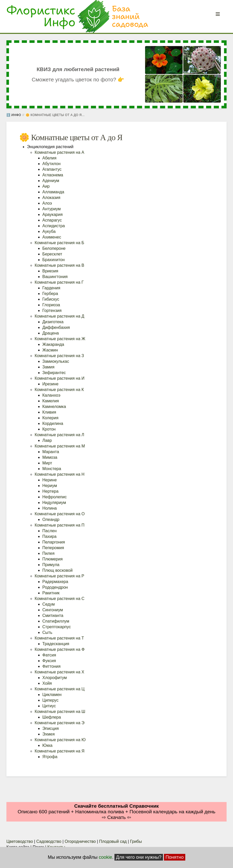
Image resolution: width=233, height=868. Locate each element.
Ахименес (52, 237)
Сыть (47, 632)
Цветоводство (20, 841)
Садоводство (49, 841)
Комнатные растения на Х (59, 672)
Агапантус (52, 169)
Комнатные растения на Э (60, 723)
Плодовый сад (113, 841)
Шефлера (52, 717)
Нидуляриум (54, 503)
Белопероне (54, 248)
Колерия (50, 418)
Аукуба (49, 231)
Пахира (49, 536)
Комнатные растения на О (60, 514)
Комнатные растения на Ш (60, 712)
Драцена (51, 333)
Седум (48, 604)
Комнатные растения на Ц (60, 689)
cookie (105, 857)
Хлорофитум (55, 678)
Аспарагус (52, 220)
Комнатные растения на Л (59, 435)
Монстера (52, 469)
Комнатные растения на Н (60, 474)
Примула (51, 565)
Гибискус (51, 299)
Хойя (47, 683)
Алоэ (47, 203)
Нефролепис (55, 497)
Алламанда (53, 192)
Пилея (48, 553)
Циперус (50, 700)
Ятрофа (50, 757)
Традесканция (56, 644)
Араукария (52, 214)
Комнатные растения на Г (59, 282)
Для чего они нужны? (139, 857)
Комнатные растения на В (59, 265)
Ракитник (51, 593)
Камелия (51, 401)
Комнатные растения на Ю (60, 740)
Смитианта (53, 616)
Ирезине (50, 384)
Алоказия (51, 198)
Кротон (49, 429)
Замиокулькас (56, 361)
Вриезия (50, 271)
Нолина (50, 508)
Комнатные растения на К (59, 390)
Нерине (50, 480)
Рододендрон (55, 587)
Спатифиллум (56, 621)
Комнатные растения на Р (59, 576)
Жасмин (50, 350)
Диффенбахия (56, 327)
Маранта (51, 452)
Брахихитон (54, 260)
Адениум (51, 181)
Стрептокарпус (57, 627)
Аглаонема (53, 175)
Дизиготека (53, 322)
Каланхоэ (51, 395)
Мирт (47, 463)
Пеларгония (54, 542)
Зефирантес (54, 373)
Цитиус (49, 706)
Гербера (50, 294)
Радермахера (55, 582)
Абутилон (51, 164)
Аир (46, 186)
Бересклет (52, 254)
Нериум (50, 486)
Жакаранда (53, 344)
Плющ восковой (57, 570)
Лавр (47, 440)
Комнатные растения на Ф (60, 649)
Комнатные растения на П (60, 525)
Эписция (51, 728)
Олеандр (51, 519)
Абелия (49, 158)
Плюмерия (52, 559)
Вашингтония (55, 277)
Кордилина (53, 423)
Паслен (49, 531)
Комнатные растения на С (60, 599)
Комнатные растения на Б (59, 243)
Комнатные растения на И (60, 378)
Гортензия (52, 311)
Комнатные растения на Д (59, 316)
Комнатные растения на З (59, 356)
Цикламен (52, 695)
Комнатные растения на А (59, 152)
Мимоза (50, 457)
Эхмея (48, 734)
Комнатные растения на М (60, 446)
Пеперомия (53, 548)
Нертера (50, 491)
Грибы (136, 841)
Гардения (51, 288)
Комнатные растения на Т (59, 638)
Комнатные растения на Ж (60, 339)
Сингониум (53, 610)
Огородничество (80, 841)
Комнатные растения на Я (60, 751)
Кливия (49, 412)
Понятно (175, 857)
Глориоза (51, 305)
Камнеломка (54, 407)
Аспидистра (54, 226)
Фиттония (51, 666)
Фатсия (49, 655)
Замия (48, 367)
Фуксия (49, 661)
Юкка (47, 745)
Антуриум (52, 209)
